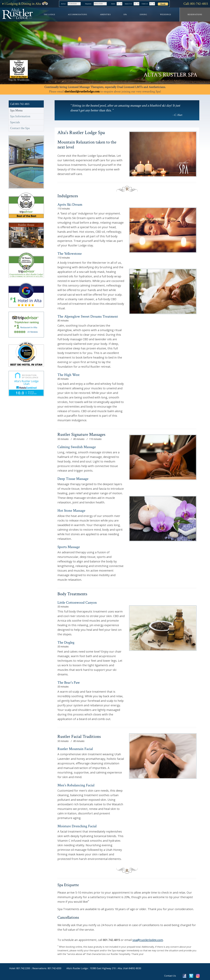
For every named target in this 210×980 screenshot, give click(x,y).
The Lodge (49, 15)
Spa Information (20, 116)
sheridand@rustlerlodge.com (82, 91)
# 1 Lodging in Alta (25, 4)
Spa (125, 15)
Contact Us (170, 976)
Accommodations (77, 15)
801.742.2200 (23, 968)
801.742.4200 (54, 968)
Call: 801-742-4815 (196, 4)
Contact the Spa (20, 128)
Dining (143, 15)
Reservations (195, 15)
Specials (15, 122)
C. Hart (178, 115)
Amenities (105, 15)
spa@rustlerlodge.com (148, 940)
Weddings (166, 15)
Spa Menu (16, 110)
